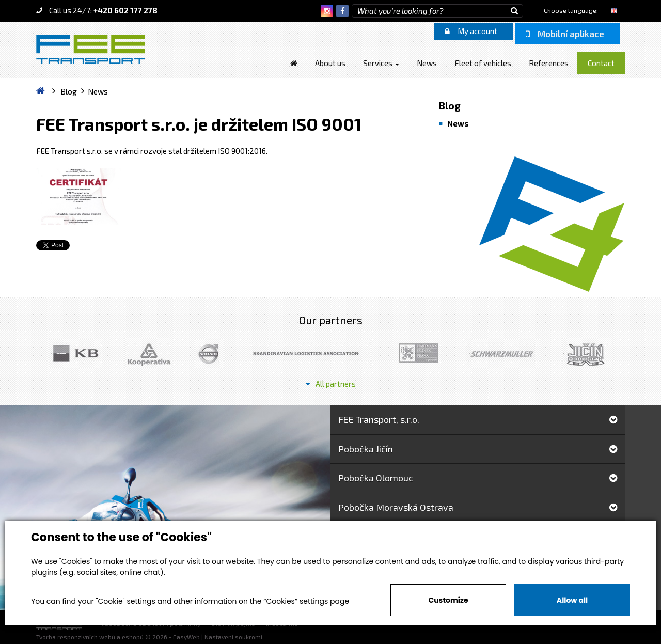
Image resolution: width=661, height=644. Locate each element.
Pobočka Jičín (478, 449)
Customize (448, 600)
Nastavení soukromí (233, 637)
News (458, 123)
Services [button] (381, 63)
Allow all (572, 600)
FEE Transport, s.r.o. (478, 419)
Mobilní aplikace (565, 34)
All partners (331, 384)
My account (471, 31)
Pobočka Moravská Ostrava (478, 507)
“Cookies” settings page (306, 601)
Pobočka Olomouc (478, 478)
